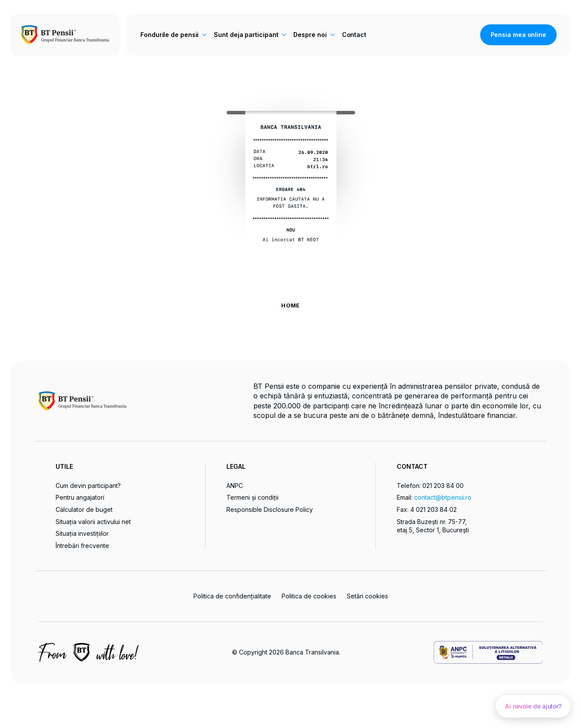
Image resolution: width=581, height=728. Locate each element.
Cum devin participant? (88, 486)
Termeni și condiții (252, 497)
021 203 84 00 (443, 486)
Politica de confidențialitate (232, 596)
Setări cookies (367, 596)
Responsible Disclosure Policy (270, 509)
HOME (290, 305)
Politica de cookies (309, 596)
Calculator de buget (84, 509)
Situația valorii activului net (93, 522)
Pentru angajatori (80, 497)
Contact (354, 35)
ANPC (235, 486)
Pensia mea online (518, 35)
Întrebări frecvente (82, 546)
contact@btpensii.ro (443, 497)
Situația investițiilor (82, 533)
